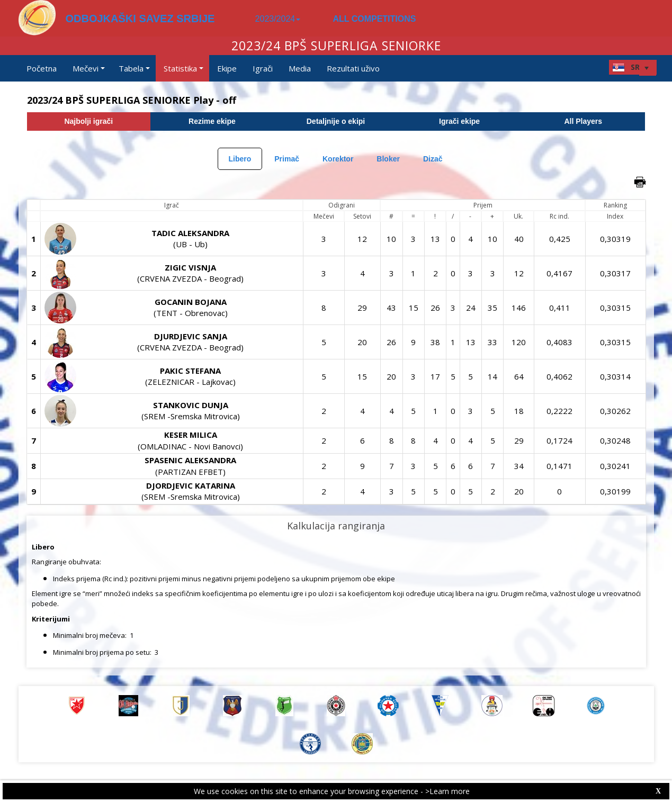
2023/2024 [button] (278, 19)
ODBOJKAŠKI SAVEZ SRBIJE (140, 19)
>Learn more (447, 791)
